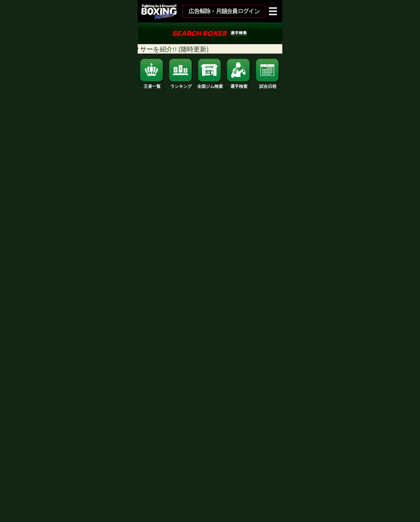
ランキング (181, 84)
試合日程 (268, 84)
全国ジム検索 (210, 84)
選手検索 (239, 84)
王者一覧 (152, 84)
